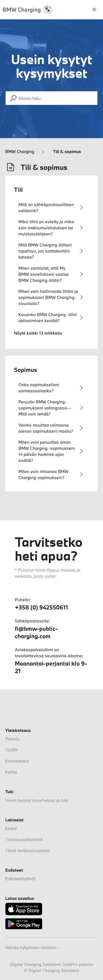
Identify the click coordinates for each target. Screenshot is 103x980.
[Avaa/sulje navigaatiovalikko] (94, 10)
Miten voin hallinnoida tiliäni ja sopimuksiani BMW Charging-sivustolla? (48, 297)
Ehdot (11, 828)
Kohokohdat (17, 761)
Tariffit (11, 750)
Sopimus (26, 370)
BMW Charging (20, 151)
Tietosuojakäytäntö (24, 839)
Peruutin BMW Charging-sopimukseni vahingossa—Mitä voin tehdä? (45, 408)
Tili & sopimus (67, 151)
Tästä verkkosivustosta (28, 850)
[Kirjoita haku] (51, 98)
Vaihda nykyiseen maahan (33, 948)
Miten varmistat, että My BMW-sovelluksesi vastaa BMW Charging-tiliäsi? (44, 274)
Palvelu (12, 739)
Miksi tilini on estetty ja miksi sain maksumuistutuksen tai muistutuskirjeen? (46, 228)
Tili (18, 190)
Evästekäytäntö (20, 879)
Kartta (11, 772)
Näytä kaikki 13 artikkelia (38, 333)
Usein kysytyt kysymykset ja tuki (37, 800)
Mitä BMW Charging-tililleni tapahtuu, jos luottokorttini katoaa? (45, 251)
